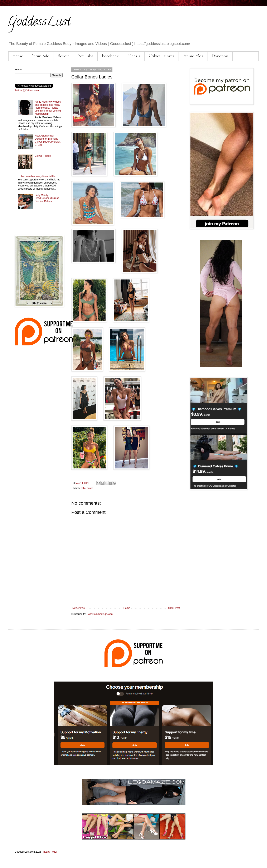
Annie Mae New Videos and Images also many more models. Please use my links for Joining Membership (48, 108)
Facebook (110, 56)
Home (18, 56)
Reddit (63, 56)
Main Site (40, 56)
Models (134, 56)
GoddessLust (39, 23)
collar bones (87, 488)
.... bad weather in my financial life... (38, 176)
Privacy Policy (50, 852)
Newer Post (79, 608)
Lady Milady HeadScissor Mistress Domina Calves (47, 198)
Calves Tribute (162, 56)
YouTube (85, 56)
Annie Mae (193, 56)
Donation (220, 56)
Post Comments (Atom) (100, 614)
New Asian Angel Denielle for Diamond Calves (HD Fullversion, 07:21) (48, 140)
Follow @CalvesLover (27, 91)
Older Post (174, 608)
